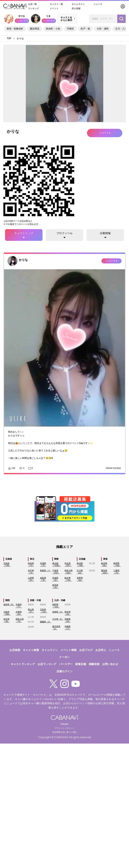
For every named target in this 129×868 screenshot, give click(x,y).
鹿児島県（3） (56, 628)
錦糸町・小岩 (53, 29)
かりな (23, 260)
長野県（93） (80, 579)
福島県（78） (43, 579)
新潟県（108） (80, 565)
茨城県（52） (55, 579)
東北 (32, 559)
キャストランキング (23, 664)
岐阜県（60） (104, 565)
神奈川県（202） (69, 572)
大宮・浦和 (103, 29)
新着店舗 (81, 664)
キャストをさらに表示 (66, 19)
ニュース (98, 4)
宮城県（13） (43, 565)
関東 (56, 559)
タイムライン (78, 4)
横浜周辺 (35, 29)
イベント (54, 8)
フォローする (22, 21)
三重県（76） (117, 572)
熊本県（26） (68, 613)
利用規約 (64, 724)
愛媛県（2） (46, 622)
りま (48, 16)
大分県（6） (58, 619)
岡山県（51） (31, 611)
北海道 (9, 559)
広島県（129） (44, 611)
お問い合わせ (110, 664)
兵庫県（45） (19, 613)
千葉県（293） (56, 572)
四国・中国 (35, 600)
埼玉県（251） (68, 565)
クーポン (64, 657)
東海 (105, 559)
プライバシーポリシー (64, 728)
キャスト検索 (31, 650)
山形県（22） (31, 579)
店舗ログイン (64, 671)
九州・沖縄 (60, 600)
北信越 (82, 559)
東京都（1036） (57, 565)
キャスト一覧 (56, 4)
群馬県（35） (55, 586)
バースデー (66, 664)
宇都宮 (70, 29)
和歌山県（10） (20, 620)
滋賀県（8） (9, 605)
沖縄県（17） (68, 628)
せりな (22, 16)
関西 (8, 600)
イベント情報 (69, 650)
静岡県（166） (117, 565)
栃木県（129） (68, 579)
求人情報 (76, 8)
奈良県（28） (7, 620)
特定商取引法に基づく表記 (64, 732)
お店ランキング (47, 664)
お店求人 (101, 650)
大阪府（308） (7, 613)
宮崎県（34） (68, 620)
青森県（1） (46, 571)
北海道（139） (7, 565)
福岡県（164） (56, 606)
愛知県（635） (105, 572)
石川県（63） (80, 572)
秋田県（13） (31, 565)
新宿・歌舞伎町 (15, 29)
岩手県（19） (31, 572)
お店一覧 (32, 4)
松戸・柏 (85, 29)
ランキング (34, 8)
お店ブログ (86, 650)
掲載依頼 (94, 664)
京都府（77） (19, 606)
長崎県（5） (58, 612)
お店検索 (15, 650)
